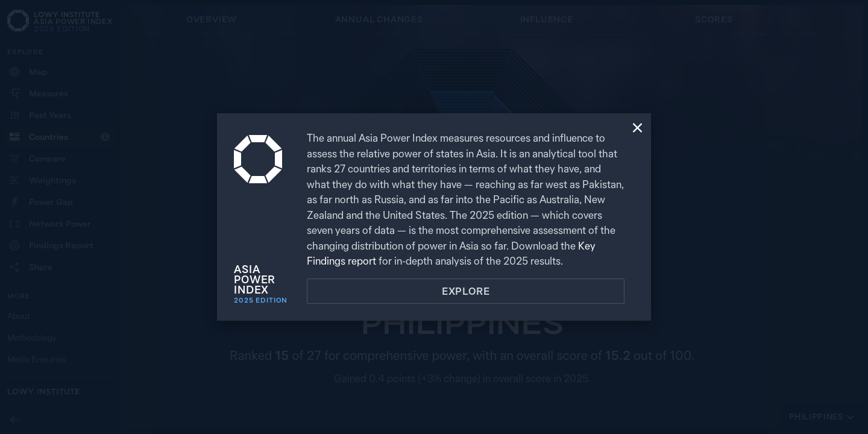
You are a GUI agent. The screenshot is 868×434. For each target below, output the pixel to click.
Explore (466, 291)
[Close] (637, 129)
